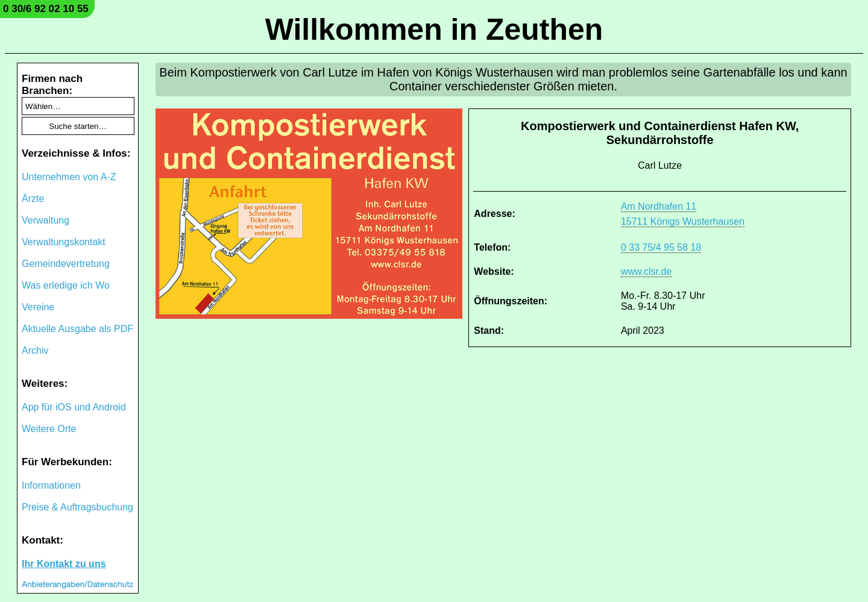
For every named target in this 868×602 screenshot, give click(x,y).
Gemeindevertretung (66, 264)
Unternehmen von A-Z (69, 177)
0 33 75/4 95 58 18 (661, 247)
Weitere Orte (49, 429)
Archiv (35, 350)
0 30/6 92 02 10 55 (46, 9)
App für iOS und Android (74, 407)
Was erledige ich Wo (66, 285)
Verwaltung (46, 220)
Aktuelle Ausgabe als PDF (77, 329)
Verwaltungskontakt (64, 242)
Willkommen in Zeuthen (434, 30)
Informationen (51, 485)
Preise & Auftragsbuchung (77, 507)
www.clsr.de (646, 271)
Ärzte (33, 199)
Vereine (38, 307)
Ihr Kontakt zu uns (64, 564)
